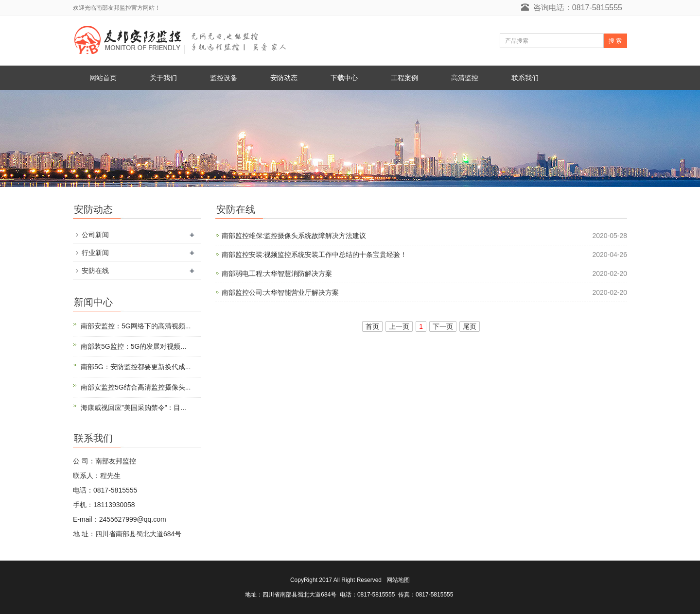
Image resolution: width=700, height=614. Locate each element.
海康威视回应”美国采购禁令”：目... (133, 408)
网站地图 (398, 580)
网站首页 (103, 78)
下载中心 (344, 78)
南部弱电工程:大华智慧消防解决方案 (277, 273)
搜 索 (615, 41)
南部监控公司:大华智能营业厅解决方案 (280, 292)
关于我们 (163, 78)
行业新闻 (95, 253)
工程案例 (404, 78)
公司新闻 (95, 235)
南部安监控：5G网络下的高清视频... (136, 326)
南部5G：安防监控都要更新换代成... (136, 367)
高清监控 (465, 78)
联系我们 (525, 78)
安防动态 (284, 78)
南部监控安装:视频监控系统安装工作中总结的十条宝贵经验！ (315, 255)
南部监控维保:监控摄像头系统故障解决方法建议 (294, 236)
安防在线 (95, 271)
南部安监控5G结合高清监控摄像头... (136, 387)
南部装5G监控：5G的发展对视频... (133, 346)
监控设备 (224, 78)
